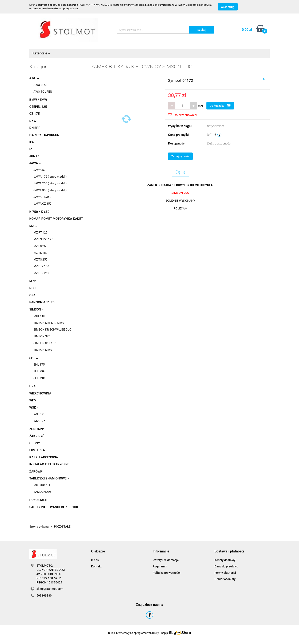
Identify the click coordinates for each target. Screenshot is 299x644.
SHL (34, 358)
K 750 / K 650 (39, 212)
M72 (33, 281)
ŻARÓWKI (36, 471)
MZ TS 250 (40, 259)
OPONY (35, 443)
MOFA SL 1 (41, 316)
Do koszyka (220, 106)
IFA (32, 142)
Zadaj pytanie (180, 156)
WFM (33, 400)
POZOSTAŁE (38, 500)
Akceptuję (228, 7)
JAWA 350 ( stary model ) (50, 190)
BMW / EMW (38, 100)
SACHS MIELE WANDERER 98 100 (54, 507)
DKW (33, 121)
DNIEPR (35, 128)
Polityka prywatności (167, 573)
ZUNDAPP (37, 429)
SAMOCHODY (42, 492)
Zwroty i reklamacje (166, 560)
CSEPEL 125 (38, 107)
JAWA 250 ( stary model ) (50, 183)
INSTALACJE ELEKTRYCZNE (49, 464)
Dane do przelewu (226, 566)
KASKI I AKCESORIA (44, 457)
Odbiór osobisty (225, 579)
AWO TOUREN (43, 92)
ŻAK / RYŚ (37, 436)
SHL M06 (40, 378)
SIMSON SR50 (43, 350)
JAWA (35, 163)
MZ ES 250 (40, 246)
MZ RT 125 (40, 232)
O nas (95, 560)
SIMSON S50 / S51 (46, 343)
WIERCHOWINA (40, 393)
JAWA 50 (40, 170)
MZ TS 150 (40, 253)
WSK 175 (39, 421)
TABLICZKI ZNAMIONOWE (49, 478)
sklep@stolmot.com (50, 589)
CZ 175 (35, 114)
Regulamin (160, 566)
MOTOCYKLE (42, 485)
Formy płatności (225, 573)
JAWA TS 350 (42, 197)
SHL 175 (39, 365)
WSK (34, 408)
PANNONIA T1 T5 (42, 302)
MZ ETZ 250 (41, 273)
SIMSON (36, 309)
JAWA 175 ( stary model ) (50, 177)
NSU (32, 288)
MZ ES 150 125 (43, 239)
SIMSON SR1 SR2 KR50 (49, 323)
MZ (33, 226)
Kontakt (96, 566)
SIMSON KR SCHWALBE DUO (53, 329)
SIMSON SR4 (42, 336)
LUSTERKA (37, 450)
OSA (32, 295)
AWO (34, 78)
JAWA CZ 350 (42, 204)
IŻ (31, 149)
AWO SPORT (42, 85)
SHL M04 (40, 371)
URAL (33, 386)
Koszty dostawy (225, 560)
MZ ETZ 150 (41, 266)
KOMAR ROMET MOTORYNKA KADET (56, 219)
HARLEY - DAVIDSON (44, 135)
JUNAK (34, 156)
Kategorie (41, 53)
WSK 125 (39, 414)
